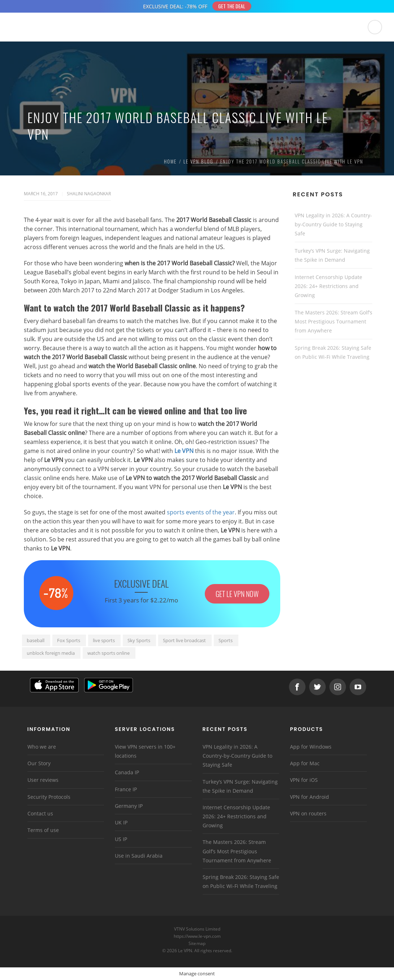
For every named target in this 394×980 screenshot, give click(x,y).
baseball (36, 640)
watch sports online (109, 653)
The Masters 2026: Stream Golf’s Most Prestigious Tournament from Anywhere (334, 321)
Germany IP (129, 806)
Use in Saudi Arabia (139, 856)
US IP (121, 839)
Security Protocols (49, 797)
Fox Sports (69, 640)
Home (170, 161)
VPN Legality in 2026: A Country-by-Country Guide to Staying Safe (333, 224)
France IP (126, 789)
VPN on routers (308, 813)
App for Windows (311, 747)
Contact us (40, 813)
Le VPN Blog (198, 161)
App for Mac (305, 763)
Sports (226, 640)
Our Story (39, 763)
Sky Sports (139, 640)
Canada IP (127, 772)
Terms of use (43, 830)
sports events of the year (201, 512)
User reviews (43, 780)
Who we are (42, 747)
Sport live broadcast (184, 640)
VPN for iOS (304, 780)
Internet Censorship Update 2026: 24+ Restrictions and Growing (328, 286)
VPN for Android (309, 797)
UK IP (121, 822)
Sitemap (197, 943)
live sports (104, 640)
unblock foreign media (51, 653)
